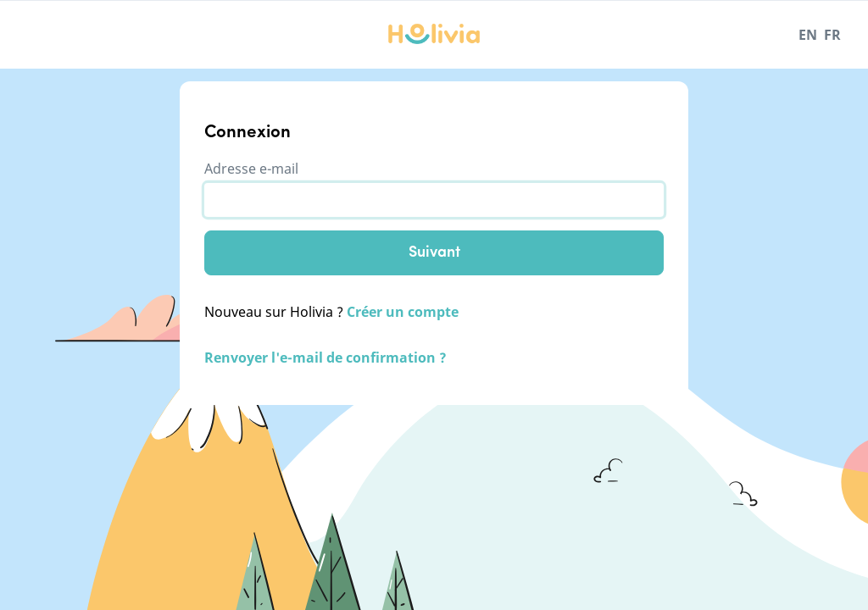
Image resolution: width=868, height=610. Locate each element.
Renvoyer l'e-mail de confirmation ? (325, 358)
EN (808, 35)
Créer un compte (403, 312)
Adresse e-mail (251, 169)
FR (832, 35)
